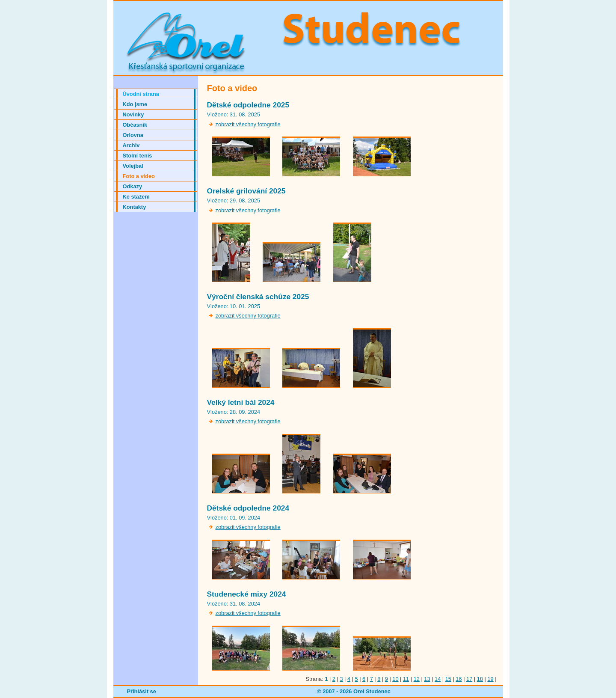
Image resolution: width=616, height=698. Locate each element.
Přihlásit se (142, 691)
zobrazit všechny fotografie (248, 124)
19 (490, 679)
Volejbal (133, 166)
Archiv (131, 145)
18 (480, 679)
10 (395, 679)
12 (417, 679)
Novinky (133, 114)
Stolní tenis (138, 156)
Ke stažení (136, 197)
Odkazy (133, 186)
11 (406, 679)
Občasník (135, 125)
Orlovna (133, 135)
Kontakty (135, 207)
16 (459, 679)
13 (427, 679)
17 (469, 679)
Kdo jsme (135, 104)
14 (438, 679)
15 (448, 679)
